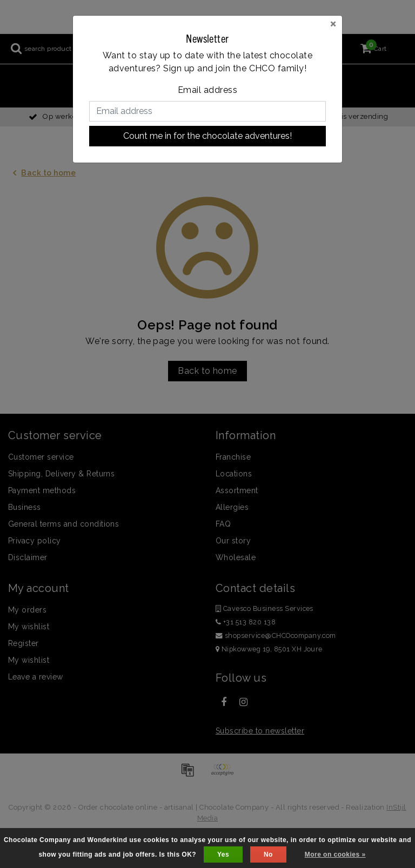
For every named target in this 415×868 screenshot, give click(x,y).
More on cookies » (335, 854)
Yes (223, 854)
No (268, 854)
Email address (207, 90)
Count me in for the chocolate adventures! (207, 136)
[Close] (333, 23)
